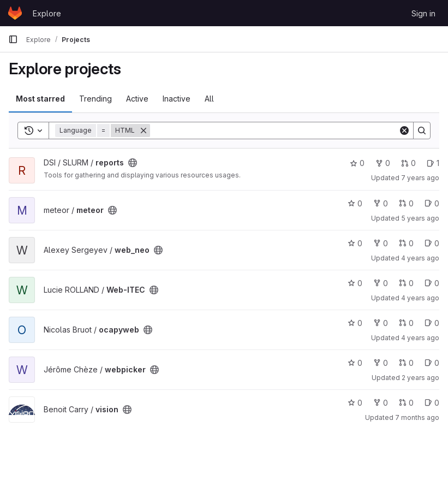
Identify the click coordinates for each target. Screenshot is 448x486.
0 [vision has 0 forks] (381, 403)
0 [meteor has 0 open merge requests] (406, 203)
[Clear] (404, 131)
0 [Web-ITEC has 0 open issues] (432, 283)
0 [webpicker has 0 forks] (381, 363)
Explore (47, 13)
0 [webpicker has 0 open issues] (432, 363)
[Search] (274, 131)
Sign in (423, 13)
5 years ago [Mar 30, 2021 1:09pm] (420, 218)
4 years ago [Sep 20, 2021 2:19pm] (420, 258)
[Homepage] (15, 13)
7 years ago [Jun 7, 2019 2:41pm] (420, 178)
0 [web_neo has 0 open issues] (432, 243)
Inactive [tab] (177, 99)
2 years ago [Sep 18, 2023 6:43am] (420, 378)
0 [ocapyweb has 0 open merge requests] (406, 323)
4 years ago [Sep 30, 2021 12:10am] (420, 298)
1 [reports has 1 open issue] (433, 163)
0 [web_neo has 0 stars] (355, 243)
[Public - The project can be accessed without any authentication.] (133, 163)
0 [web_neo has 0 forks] (381, 243)
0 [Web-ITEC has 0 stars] (355, 283)
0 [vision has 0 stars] (355, 403)
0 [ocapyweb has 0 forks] (381, 323)
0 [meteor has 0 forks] (381, 203)
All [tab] (209, 99)
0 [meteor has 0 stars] (355, 203)
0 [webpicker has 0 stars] (355, 363)
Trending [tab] (95, 99)
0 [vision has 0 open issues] (432, 403)
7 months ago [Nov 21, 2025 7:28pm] (417, 417)
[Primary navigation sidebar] (13, 39)
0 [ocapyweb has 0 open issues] (432, 323)
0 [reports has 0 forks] (383, 163)
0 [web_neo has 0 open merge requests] (406, 243)
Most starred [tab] (40, 99)
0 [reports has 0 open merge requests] (408, 163)
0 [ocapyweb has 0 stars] (355, 323)
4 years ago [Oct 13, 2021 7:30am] (420, 338)
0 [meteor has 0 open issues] (432, 203)
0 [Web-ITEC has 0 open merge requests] (406, 283)
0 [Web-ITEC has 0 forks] (381, 283)
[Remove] (144, 131)
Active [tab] (137, 99)
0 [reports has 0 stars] (357, 163)
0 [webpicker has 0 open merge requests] (406, 363)
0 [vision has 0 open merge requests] (406, 403)
